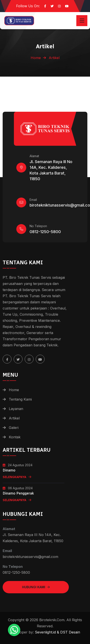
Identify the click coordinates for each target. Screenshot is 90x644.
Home (36, 58)
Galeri (14, 428)
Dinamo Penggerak (18, 493)
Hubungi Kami (36, 587)
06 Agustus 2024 (18, 488)
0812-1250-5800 (45, 232)
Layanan (16, 409)
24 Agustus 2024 (18, 465)
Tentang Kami (20, 399)
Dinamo (9, 470)
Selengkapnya (17, 477)
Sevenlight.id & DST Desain (57, 632)
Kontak (15, 437)
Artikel (14, 418)
